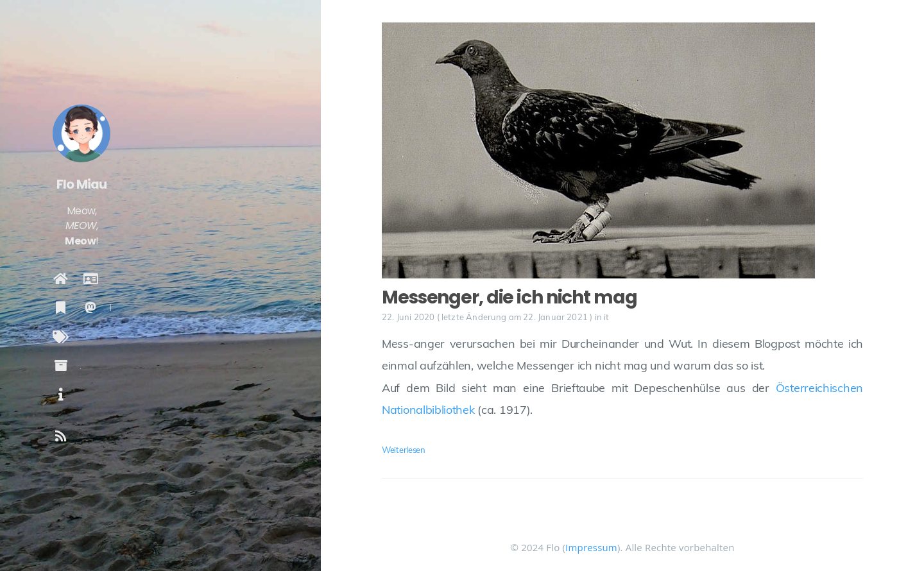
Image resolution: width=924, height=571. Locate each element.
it (606, 317)
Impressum (591, 547)
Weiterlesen (404, 450)
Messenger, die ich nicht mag (509, 297)
